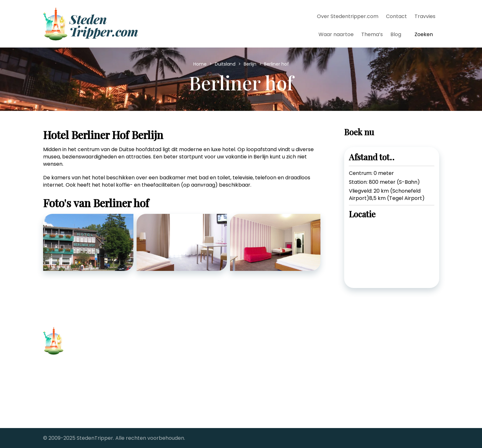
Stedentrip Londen (167, 395)
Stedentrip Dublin (166, 367)
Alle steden (57, 401)
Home (201, 64)
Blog (396, 34)
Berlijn (251, 64)
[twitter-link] (372, 345)
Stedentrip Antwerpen (172, 339)
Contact (396, 16)
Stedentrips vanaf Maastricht (282, 367)
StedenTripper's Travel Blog (280, 385)
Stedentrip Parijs (165, 385)
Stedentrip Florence (169, 376)
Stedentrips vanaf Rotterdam (282, 376)
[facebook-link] (355, 345)
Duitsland (226, 64)
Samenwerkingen (65, 411)
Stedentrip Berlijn (166, 358)
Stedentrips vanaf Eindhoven (281, 349)
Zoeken (424, 34)
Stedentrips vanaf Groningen (282, 358)
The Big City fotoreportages (280, 395)
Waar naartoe (336, 34)
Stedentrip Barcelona (171, 349)
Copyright (56, 391)
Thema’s (372, 34)
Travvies (425, 16)
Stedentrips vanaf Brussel (277, 339)
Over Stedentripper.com (348, 16)
